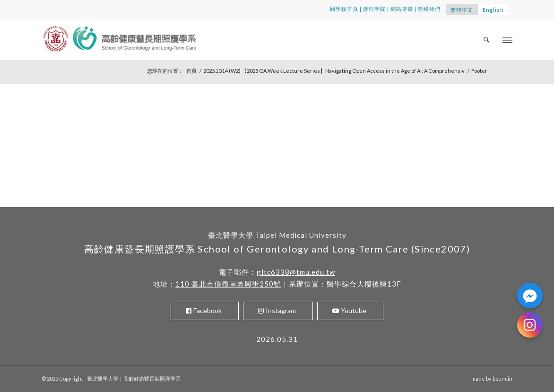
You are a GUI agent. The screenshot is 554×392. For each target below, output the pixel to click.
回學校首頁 (344, 9)
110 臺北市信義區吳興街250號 (228, 284)
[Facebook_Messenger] (530, 296)
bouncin (502, 379)
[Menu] (507, 39)
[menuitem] (487, 39)
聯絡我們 (429, 9)
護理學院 (374, 9)
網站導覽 (402, 9)
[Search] (487, 39)
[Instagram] (530, 325)
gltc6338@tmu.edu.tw (296, 272)
